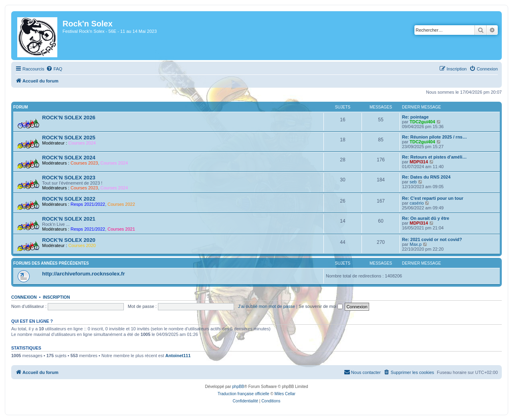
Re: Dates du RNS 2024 (426, 177)
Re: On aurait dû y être (426, 218)
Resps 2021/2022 (88, 204)
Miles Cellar (285, 394)
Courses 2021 (121, 229)
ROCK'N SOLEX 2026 (69, 118)
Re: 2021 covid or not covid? (432, 239)
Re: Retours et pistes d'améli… (434, 157)
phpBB (238, 387)
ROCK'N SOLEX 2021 (69, 219)
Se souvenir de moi (321, 306)
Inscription (57, 297)
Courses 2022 (121, 204)
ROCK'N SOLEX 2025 (69, 138)
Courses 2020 (82, 245)
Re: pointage (415, 117)
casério (417, 203)
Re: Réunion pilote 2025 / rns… (434, 137)
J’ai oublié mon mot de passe (267, 306)
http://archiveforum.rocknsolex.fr (84, 274)
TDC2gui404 (422, 122)
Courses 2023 (84, 163)
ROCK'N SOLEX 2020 (69, 240)
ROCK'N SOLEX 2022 (69, 199)
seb (413, 182)
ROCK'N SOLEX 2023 (69, 178)
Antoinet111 (178, 356)
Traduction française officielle (243, 394)
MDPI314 (419, 162)
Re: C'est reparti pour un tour (433, 198)
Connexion (24, 297)
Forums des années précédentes (51, 263)
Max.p (416, 244)
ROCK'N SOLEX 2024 (69, 158)
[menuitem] (54, 69)
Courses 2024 (82, 143)
